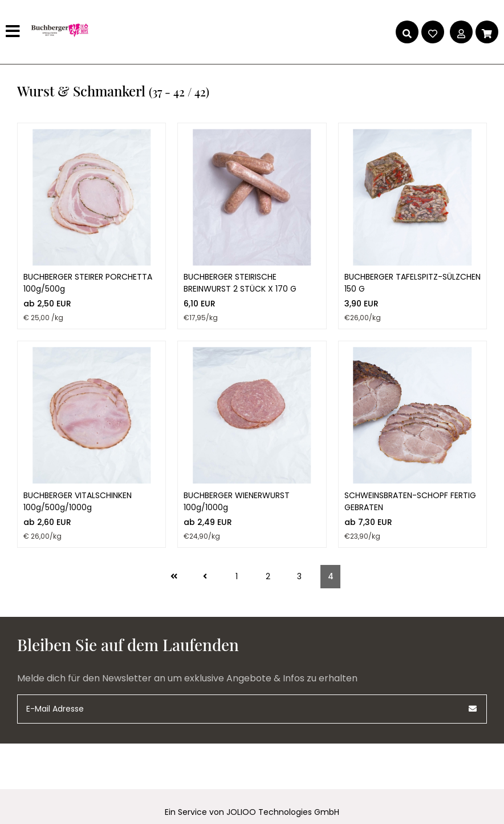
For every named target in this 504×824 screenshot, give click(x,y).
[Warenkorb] (487, 32)
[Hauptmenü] (14, 32)
